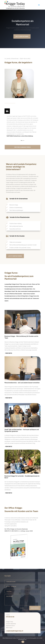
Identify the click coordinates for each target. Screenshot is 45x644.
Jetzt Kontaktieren (15, 256)
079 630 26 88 (10, 617)
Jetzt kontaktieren (22, 36)
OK (23, 642)
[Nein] (43, 640)
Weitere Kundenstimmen (22, 147)
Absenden (35, 608)
